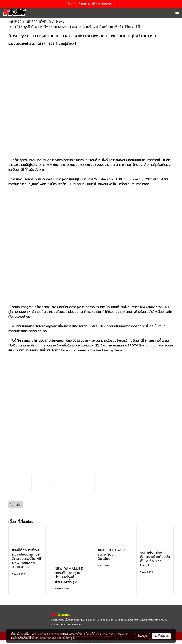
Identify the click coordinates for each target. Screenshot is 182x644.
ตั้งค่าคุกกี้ (142, 636)
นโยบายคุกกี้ (68, 638)
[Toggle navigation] (177, 13)
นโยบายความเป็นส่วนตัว (44, 638)
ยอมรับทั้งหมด (161, 636)
